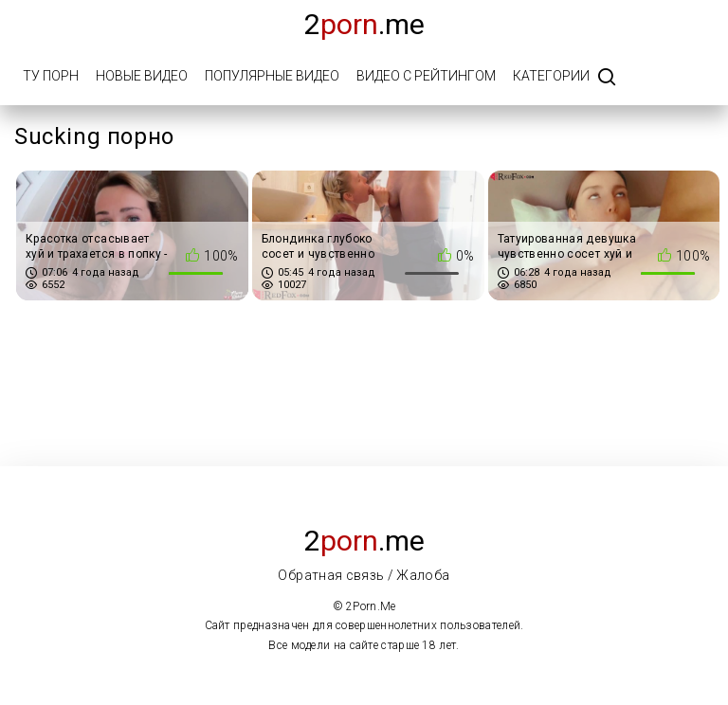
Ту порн (51, 76)
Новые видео (142, 76)
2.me (364, 24)
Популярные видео (272, 76)
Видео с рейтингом (426, 76)
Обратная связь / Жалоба (364, 575)
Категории (551, 76)
